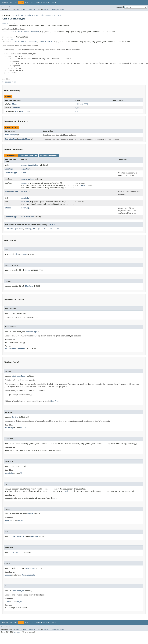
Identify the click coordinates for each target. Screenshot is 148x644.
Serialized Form (9, 82)
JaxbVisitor (33, 165)
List (17, 111)
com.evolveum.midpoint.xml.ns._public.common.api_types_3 (37, 15)
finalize (9, 229)
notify (28, 229)
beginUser (25, 169)
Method (32, 10)
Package (13, 3)
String (8, 208)
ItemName (16, 108)
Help (54, 3)
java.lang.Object (9, 23)
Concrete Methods (49, 156)
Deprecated (40, 3)
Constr (25, 10)
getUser (24, 191)
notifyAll (38, 229)
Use (27, 3)
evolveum (17, 632)
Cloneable (35, 32)
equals (24, 179)
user (77, 111)
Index (48, 3)
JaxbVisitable (9, 32)
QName (15, 104)
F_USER (78, 108)
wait (47, 229)
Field (18, 10)
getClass (19, 229)
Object (14, 39)
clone (23, 173)
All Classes (5, 7)
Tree (32, 3)
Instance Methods (28, 156)
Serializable (23, 32)
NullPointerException (15, 349)
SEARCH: (120, 7)
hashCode (25, 198)
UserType (24, 111)
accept (24, 165)
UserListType (11, 135)
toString (25, 208)
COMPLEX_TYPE (81, 104)
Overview (5, 3)
